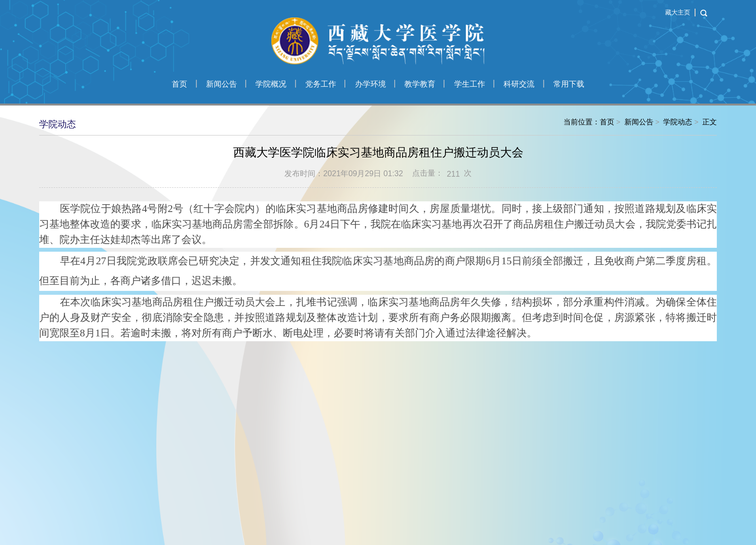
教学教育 (420, 84)
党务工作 (321, 84)
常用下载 (569, 84)
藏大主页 (678, 12)
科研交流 (519, 84)
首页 (179, 84)
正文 (710, 122)
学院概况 (271, 84)
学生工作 (470, 84)
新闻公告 (222, 84)
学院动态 (678, 122)
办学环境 (371, 84)
